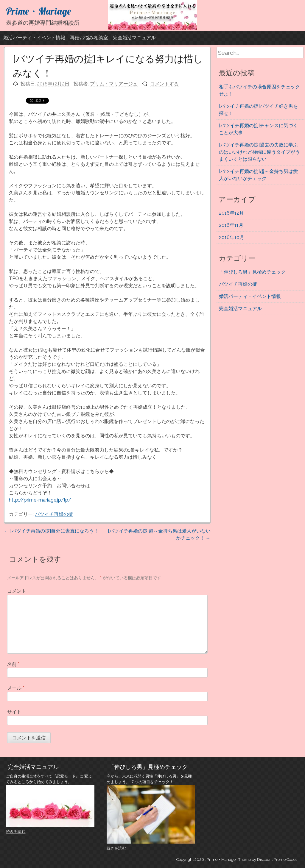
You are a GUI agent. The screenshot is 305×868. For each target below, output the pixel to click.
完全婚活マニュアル (134, 38)
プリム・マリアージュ (114, 84)
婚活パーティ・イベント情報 (34, 38)
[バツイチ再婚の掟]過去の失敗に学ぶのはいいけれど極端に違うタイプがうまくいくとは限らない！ (259, 152)
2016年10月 (232, 237)
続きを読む (16, 832)
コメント (17, 591)
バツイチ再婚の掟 (54, 514)
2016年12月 (231, 213)
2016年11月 (231, 225)
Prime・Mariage (38, 11)
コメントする (164, 84)
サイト (14, 712)
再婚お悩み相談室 (89, 38)
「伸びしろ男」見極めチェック (252, 272)
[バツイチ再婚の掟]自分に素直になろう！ (51, 531)
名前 (13, 664)
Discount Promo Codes (277, 860)
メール (16, 688)
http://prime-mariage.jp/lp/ (40, 500)
